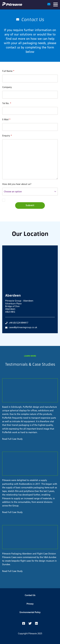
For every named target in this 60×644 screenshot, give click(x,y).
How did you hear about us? (17, 184)
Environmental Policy (30, 612)
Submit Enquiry (30, 207)
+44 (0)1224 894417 (17, 323)
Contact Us (30, 595)
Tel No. (7, 103)
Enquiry (7, 136)
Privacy (30, 604)
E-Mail (6, 120)
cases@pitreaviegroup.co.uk (21, 328)
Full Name (8, 71)
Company (7, 87)
